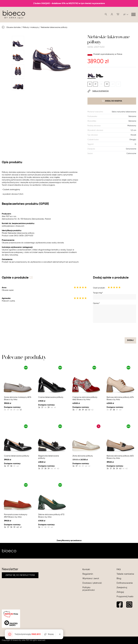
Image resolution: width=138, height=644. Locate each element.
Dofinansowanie (125, 583)
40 (113, 84)
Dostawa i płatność (92, 583)
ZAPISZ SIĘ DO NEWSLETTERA (20, 575)
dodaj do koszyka (112, 101)
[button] (112, 14)
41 (118, 84)
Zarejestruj (122, 588)
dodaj (130, 340)
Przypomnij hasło (125, 597)
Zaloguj (120, 592)
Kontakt (86, 569)
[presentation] (118, 330)
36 (90, 84)
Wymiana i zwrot (91, 579)
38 (101, 84)
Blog (119, 579)
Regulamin (88, 574)
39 (107, 84)
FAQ (119, 569)
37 (95, 84)
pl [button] (126, 14)
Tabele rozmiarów (125, 574)
